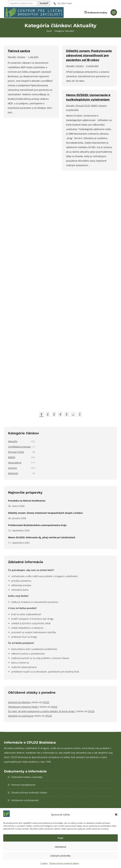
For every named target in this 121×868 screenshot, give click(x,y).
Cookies (44, 863)
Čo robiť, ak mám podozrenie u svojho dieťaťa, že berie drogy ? (42, 711)
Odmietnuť (60, 847)
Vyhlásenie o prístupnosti (25, 800)
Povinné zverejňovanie (23, 785)
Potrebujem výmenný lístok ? (24, 707)
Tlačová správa (19, 51)
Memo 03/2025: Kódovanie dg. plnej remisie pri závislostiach (42, 537)
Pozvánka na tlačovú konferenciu (27, 501)
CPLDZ (46, 702)
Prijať (61, 838)
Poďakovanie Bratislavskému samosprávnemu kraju (37, 525)
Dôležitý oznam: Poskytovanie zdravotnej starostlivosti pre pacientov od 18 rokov (89, 55)
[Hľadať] (23, 3)
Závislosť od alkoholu (19, 702)
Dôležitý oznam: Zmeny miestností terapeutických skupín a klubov (45, 513)
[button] (116, 814)
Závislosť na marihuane (21, 716)
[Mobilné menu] (114, 12)
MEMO (94, 106)
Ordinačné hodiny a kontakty (27, 777)
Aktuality (12, 57)
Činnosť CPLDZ (83, 106)
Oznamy (21, 57)
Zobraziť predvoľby (61, 856)
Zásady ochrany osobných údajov (64, 863)
